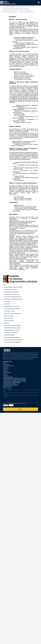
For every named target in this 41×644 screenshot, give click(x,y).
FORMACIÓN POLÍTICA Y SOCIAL (12, 306)
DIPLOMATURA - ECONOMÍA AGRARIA (12, 382)
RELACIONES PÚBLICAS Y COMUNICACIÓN (14, 340)
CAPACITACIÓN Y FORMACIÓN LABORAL (13, 287)
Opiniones (6, 368)
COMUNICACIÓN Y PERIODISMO (11, 292)
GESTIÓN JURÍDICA (9, 316)
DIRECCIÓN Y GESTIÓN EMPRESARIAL (13, 297)
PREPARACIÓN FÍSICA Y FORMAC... (12, 330)
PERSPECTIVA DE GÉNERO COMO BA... (13, 328)
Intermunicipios (7, 373)
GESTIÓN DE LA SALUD (9, 311)
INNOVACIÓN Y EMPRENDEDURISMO (12, 326)
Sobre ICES (6, 364)
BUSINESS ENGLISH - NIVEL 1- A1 (11, 384)
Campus (5, 370)
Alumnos (6, 367)
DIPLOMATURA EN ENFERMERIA (11, 385)
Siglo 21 (5, 374)
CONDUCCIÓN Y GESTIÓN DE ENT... (12, 294)
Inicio (5, 363)
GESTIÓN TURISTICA (9, 321)
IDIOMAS (6, 323)
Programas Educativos (9, 366)
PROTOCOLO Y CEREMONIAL (11, 333)
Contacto (6, 375)
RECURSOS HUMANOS (9, 335)
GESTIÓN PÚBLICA (8, 318)
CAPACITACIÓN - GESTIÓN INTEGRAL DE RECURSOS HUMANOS (17, 380)
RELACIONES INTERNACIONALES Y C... (13, 337)
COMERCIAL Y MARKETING (10, 290)
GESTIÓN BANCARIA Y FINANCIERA (12, 309)
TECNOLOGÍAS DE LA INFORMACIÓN (12, 342)
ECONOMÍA (7, 302)
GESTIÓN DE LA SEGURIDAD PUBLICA (13, 314)
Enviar (20, 409)
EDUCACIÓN (7, 304)
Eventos (5, 371)
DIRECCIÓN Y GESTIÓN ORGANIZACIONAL (13, 299)
